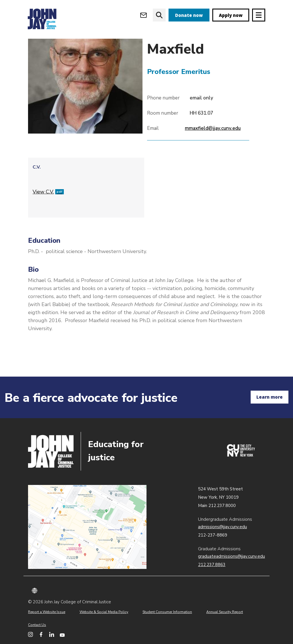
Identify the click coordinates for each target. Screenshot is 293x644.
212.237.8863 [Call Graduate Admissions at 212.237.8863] (212, 565)
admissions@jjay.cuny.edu (222, 527)
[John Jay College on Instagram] (30, 634)
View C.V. (48, 212)
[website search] (159, 15)
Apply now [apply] (231, 15)
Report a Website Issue (47, 612)
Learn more (270, 397)
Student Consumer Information (167, 612)
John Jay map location (87, 527)
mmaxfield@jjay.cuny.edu (213, 148)
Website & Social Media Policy (104, 612)
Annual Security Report (225, 612)
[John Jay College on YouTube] (62, 634)
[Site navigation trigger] (259, 15)
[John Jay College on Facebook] (41, 634)
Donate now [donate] (189, 15)
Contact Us (37, 625)
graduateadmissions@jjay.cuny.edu (231, 556)
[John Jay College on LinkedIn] (52, 634)
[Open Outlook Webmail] (143, 15)
